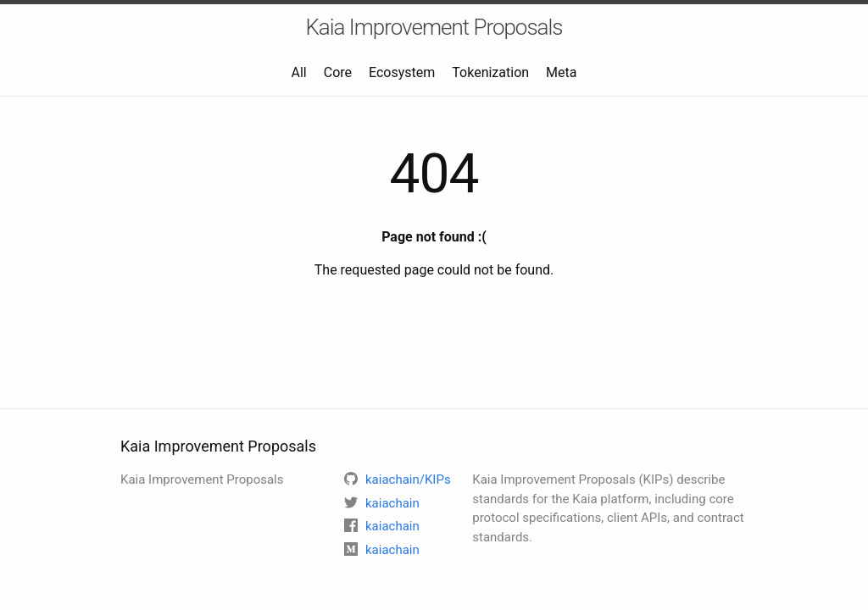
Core (338, 72)
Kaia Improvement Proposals (434, 27)
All (299, 72)
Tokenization (490, 72)
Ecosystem (402, 72)
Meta (561, 72)
